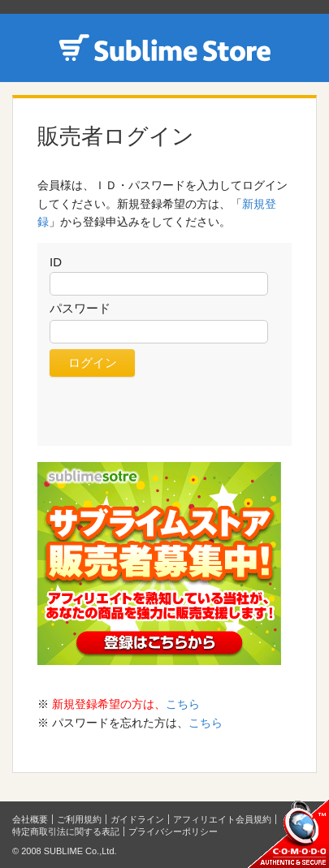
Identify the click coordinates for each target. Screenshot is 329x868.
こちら (183, 704)
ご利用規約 (79, 819)
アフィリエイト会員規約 (222, 819)
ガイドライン (137, 819)
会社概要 (30, 819)
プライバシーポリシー (173, 831)
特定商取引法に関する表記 (66, 831)
